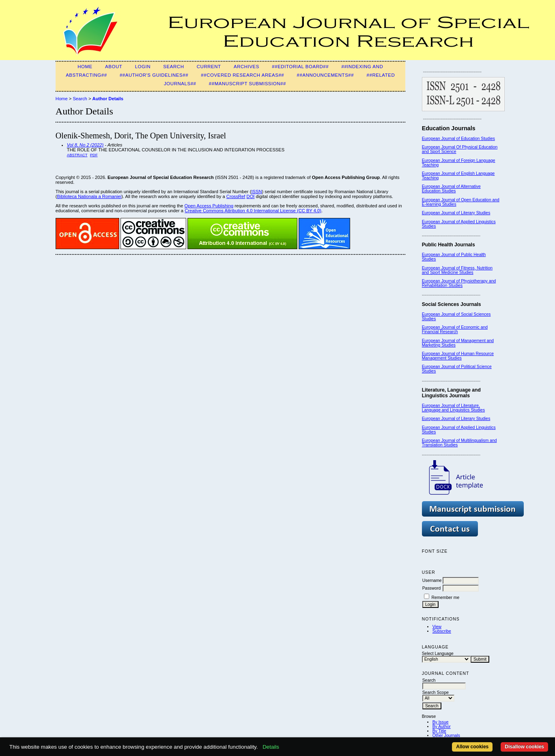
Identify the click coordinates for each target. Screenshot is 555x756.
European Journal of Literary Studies (456, 213)
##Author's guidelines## (154, 75)
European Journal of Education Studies (458, 139)
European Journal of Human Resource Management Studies (458, 356)
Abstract (77, 155)
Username (432, 580)
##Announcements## (326, 75)
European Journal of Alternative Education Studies (451, 189)
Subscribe (442, 631)
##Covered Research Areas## (242, 75)
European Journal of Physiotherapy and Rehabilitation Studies (459, 283)
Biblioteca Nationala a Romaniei (89, 196)
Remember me (446, 598)
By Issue (441, 722)
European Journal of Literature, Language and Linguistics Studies (453, 408)
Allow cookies (472, 747)
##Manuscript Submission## (247, 84)
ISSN (256, 192)
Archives (246, 67)
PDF (94, 155)
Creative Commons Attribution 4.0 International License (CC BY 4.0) (253, 211)
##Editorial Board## (300, 67)
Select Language (438, 654)
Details (271, 747)
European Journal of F (443, 160)
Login (143, 67)
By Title (439, 731)
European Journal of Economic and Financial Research (455, 330)
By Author (442, 727)
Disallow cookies (524, 747)
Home (85, 67)
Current (209, 67)
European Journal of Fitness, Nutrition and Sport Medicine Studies (457, 270)
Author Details (108, 99)
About (114, 67)
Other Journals (446, 736)
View (437, 627)
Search (173, 67)
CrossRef (236, 196)
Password (432, 588)
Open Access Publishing (209, 206)
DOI (251, 196)
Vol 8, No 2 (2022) (85, 145)
